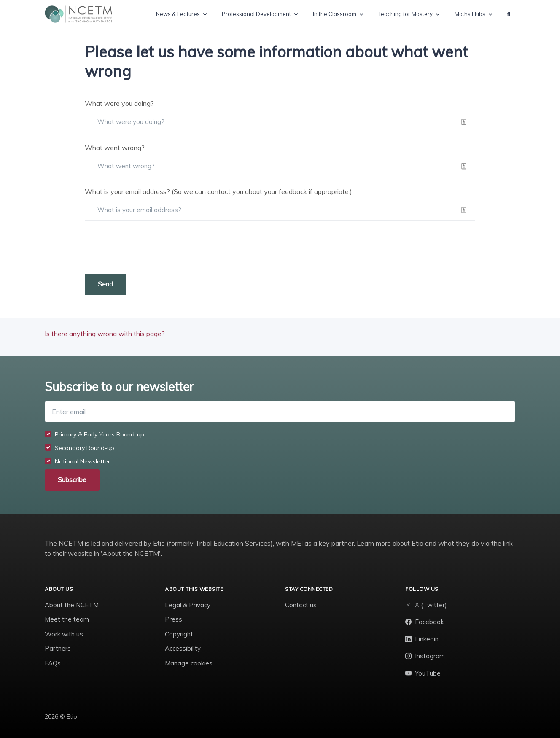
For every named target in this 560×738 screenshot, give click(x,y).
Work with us (64, 634)
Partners (58, 648)
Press (174, 619)
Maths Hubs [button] (470, 14)
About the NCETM (72, 605)
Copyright (179, 634)
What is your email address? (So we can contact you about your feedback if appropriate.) (218, 191)
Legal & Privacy (188, 605)
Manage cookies (189, 663)
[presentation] (149, 247)
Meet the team (67, 619)
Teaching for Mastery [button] (405, 14)
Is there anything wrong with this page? (105, 334)
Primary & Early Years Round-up (100, 434)
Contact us (301, 605)
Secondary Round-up (85, 448)
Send (105, 284)
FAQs (53, 663)
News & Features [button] (178, 14)
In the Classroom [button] (335, 14)
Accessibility (183, 648)
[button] (509, 14)
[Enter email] (280, 412)
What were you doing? (119, 103)
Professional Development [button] (256, 14)
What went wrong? (115, 148)
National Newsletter (82, 461)
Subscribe (72, 480)
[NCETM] (78, 14)
